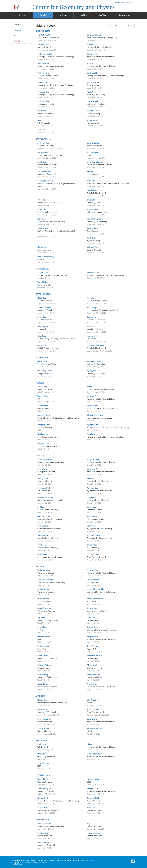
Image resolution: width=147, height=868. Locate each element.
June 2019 (40, 456)
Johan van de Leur (94, 656)
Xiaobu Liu (91, 298)
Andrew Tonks (43, 589)
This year (118, 26)
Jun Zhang (42, 111)
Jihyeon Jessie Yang (95, 415)
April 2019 (40, 696)
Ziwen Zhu (91, 200)
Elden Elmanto (43, 763)
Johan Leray (42, 387)
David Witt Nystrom (95, 219)
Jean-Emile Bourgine (46, 580)
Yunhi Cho (91, 808)
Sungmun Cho (93, 73)
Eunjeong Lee (92, 554)
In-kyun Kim (42, 808)
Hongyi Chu (42, 700)
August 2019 (42, 357)
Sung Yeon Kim (93, 469)
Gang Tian (42, 336)
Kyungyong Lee (93, 371)
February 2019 (43, 775)
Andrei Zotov (92, 684)
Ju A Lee (41, 507)
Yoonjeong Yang (93, 535)
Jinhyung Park (93, 247)
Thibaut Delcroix (94, 209)
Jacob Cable (42, 162)
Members (17, 30)
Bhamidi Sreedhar (94, 754)
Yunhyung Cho (43, 73)
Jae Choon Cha (93, 273)
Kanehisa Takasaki (45, 665)
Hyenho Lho (92, 336)
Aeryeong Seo (92, 488)
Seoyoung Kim (43, 44)
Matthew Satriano (94, 361)
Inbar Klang (42, 627)
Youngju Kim (43, 478)
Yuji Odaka (91, 238)
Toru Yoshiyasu (93, 120)
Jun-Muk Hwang (44, 823)
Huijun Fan (42, 298)
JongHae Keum (93, 459)
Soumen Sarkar (93, 406)
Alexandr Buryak (44, 308)
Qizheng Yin (42, 345)
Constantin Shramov (46, 181)
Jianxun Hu (91, 317)
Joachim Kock (93, 627)
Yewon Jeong (43, 526)
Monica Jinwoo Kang (46, 257)
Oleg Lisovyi (92, 665)
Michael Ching (43, 599)
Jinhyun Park (43, 798)
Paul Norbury (43, 675)
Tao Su (90, 387)
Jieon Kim (91, 478)
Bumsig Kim (92, 719)
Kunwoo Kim (43, 82)
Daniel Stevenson (44, 608)
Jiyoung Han (43, 535)
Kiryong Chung (93, 44)
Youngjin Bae (92, 54)
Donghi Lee (91, 497)
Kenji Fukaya (92, 308)
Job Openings (124, 15)
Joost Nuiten (92, 608)
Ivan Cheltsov (43, 709)
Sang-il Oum (42, 273)
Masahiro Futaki (93, 111)
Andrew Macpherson (95, 599)
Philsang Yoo (43, 744)
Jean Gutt (41, 120)
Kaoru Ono (91, 92)
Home (117, 3)
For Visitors (104, 15)
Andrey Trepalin (93, 181)
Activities (63, 15)
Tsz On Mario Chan (45, 35)
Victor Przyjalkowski (95, 162)
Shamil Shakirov (93, 675)
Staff (16, 35)
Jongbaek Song (44, 415)
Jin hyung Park (43, 425)
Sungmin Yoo (92, 570)
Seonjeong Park (44, 488)
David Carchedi (93, 580)
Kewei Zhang (92, 190)
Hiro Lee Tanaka (44, 637)
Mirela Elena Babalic (95, 728)
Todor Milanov (43, 646)
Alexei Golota (43, 228)
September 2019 (43, 294)
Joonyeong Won (93, 152)
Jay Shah (41, 618)
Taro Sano (91, 171)
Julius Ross (42, 200)
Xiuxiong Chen (93, 709)
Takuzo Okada (93, 228)
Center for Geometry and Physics (73, 7)
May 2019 (40, 566)
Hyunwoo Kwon (93, 833)
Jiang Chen (42, 247)
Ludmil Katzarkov (44, 719)
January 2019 (42, 820)
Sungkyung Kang (94, 35)
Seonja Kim (42, 469)
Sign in (132, 3)
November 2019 (43, 139)
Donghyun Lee (93, 434)
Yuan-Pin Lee (43, 282)
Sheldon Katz (43, 833)
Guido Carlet (42, 656)
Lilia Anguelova (93, 700)
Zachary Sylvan (44, 101)
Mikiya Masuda (43, 754)
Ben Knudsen (43, 406)
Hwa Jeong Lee (44, 516)
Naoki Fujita (42, 361)
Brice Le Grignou (44, 789)
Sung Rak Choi (93, 143)
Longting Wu (43, 327)
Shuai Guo (42, 317)
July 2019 (40, 383)
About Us (22, 15)
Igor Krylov (42, 219)
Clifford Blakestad (45, 54)
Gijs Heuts (91, 618)
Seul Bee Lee (42, 545)
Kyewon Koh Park (45, 459)
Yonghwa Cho (43, 63)
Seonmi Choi (92, 526)
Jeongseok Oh (93, 789)
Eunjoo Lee (91, 507)
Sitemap (124, 3)
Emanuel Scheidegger (96, 345)
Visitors (17, 41)
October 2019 (42, 269)
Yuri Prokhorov (43, 152)
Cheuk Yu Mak (92, 101)
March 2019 (41, 740)
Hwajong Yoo (43, 434)
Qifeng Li (90, 744)
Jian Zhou (91, 327)
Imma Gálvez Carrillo (95, 589)
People (43, 15)
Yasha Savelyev (44, 570)
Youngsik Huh (43, 779)
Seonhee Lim (92, 516)
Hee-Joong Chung (45, 371)
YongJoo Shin (92, 637)
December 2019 (43, 31)
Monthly (130, 26)
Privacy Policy (17, 865)
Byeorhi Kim (42, 554)
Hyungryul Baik (93, 425)
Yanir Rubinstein (44, 171)
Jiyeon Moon (92, 545)
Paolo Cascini (43, 209)
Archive (83, 15)
